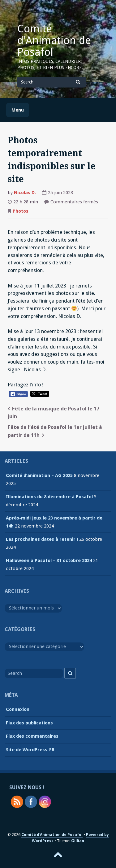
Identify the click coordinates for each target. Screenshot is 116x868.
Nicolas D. (25, 193)
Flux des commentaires (32, 736)
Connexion (18, 709)
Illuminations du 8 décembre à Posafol (49, 497)
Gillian (78, 841)
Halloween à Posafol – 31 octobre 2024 (49, 560)
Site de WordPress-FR (30, 750)
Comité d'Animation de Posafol (54, 40)
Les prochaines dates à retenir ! (42, 539)
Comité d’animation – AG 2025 (39, 475)
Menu (18, 110)
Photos (21, 211)
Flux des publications (29, 723)
